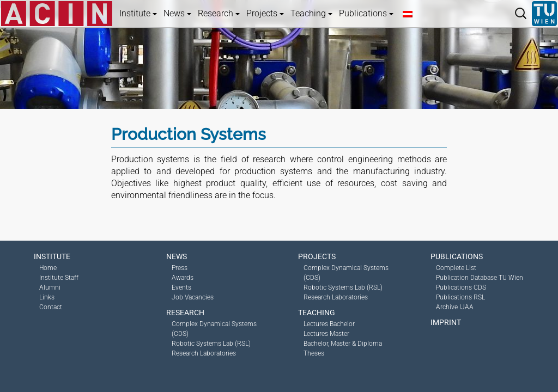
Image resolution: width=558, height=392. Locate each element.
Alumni (50, 287)
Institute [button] (138, 13)
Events (181, 287)
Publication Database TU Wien (480, 278)
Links (47, 297)
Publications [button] (366, 13)
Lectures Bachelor (329, 324)
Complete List (456, 268)
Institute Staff (59, 278)
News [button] (177, 13)
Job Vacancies (193, 297)
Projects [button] (265, 13)
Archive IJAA (455, 307)
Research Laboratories (204, 353)
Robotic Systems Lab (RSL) (211, 344)
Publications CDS (461, 287)
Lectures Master (326, 334)
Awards (183, 278)
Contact (51, 307)
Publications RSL (460, 297)
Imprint (446, 322)
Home (48, 268)
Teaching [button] (311, 13)
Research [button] (219, 13)
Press (180, 268)
